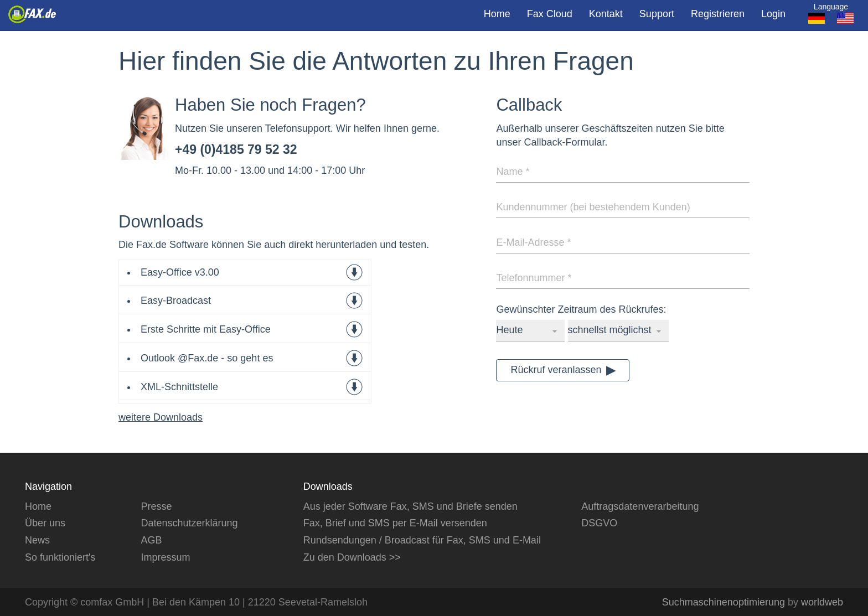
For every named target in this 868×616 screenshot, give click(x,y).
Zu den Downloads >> (352, 557)
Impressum (165, 557)
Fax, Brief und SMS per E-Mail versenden (395, 523)
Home (497, 14)
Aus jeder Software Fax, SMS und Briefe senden (410, 506)
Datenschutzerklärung (189, 523)
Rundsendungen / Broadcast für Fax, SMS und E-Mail (422, 540)
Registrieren (718, 14)
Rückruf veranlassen (556, 370)
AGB (151, 540)
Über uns (45, 523)
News (37, 540)
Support (657, 14)
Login (773, 14)
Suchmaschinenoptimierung (724, 602)
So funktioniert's (60, 557)
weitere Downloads (161, 417)
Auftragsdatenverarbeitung (640, 506)
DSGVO (599, 523)
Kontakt (606, 14)
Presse (156, 506)
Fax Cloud (550, 14)
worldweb (822, 602)
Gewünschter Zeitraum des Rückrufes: (581, 309)
